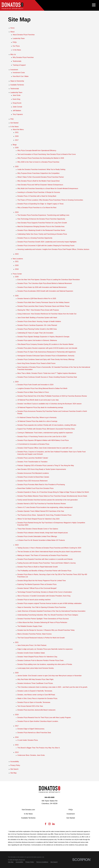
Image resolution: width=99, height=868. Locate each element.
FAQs (15, 42)
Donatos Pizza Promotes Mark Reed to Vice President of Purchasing (41, 484)
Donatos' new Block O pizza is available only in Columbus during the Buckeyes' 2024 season (49, 404)
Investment (14, 70)
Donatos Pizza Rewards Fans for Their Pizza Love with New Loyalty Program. (44, 717)
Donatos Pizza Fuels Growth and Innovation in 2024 (35, 385)
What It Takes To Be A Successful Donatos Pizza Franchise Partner (41, 177)
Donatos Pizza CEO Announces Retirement (32, 481)
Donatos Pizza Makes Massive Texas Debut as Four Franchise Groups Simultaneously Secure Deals (52, 496)
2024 (17, 212)
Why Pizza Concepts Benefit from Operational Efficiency (37, 150)
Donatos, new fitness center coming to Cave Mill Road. (36, 695)
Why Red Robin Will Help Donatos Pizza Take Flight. (36, 679)
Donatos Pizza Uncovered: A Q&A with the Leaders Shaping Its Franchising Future (46, 246)
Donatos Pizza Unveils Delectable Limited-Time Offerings (37, 536)
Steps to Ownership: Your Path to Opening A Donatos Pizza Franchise (42, 607)
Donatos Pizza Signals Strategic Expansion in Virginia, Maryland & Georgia (43, 337)
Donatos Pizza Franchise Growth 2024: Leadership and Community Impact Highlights (47, 242)
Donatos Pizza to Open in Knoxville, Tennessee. (34, 702)
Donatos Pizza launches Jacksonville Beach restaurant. (37, 710)
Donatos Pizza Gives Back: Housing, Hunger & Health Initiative (39, 321)
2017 (17, 140)
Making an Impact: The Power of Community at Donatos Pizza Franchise (43, 555)
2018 (17, 269)
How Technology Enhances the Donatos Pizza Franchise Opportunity (41, 219)
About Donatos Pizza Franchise (24, 35)
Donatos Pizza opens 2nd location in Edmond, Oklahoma (37, 340)
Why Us (13, 54)
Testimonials (17, 61)
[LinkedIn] (53, 825)
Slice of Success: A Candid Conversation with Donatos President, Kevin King (44, 596)
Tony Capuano (18, 114)
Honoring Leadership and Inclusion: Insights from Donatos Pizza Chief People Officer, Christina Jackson (53, 249)
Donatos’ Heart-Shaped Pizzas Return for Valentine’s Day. (37, 657)
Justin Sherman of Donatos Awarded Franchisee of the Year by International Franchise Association (51, 611)
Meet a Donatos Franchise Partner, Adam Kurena (34, 634)
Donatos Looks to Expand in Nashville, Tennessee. (35, 691)
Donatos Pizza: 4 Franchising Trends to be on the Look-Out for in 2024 (42, 436)
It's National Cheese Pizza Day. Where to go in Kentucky (37, 417)
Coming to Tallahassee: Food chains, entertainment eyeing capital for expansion (45, 433)
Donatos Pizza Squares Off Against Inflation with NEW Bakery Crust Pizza (43, 440)
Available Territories (17, 85)
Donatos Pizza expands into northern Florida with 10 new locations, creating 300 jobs (47, 425)
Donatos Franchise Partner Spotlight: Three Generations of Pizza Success (43, 619)
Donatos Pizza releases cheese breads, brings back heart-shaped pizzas (43, 533)
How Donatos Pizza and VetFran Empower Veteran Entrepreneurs (40, 185)
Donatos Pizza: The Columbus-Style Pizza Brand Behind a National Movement (45, 283)
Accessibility (15, 761)
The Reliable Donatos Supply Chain (30, 626)
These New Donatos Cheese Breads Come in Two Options (38, 529)
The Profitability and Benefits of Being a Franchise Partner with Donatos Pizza (44, 571)
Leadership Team (19, 38)
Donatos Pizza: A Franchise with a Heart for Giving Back (37, 196)
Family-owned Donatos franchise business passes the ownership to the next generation (48, 500)
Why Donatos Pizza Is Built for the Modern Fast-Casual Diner (39, 181)
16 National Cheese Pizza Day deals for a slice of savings (37, 421)
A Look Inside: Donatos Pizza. (28, 740)
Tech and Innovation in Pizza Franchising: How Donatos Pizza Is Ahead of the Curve (47, 154)
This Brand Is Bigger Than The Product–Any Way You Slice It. (39, 748)
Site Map (13, 773)
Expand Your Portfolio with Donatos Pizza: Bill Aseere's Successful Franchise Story (46, 429)
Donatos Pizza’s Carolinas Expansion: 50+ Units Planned (37, 325)
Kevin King (16, 99)
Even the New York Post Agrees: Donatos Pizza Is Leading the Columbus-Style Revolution (49, 280)
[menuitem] (11, 862)
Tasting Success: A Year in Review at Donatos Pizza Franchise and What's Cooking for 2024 (49, 548)
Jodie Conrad (17, 107)
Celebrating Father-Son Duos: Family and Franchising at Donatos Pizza (42, 234)
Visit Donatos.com (28, 810)
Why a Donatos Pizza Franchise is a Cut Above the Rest (37, 207)
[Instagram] (49, 825)
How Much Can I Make (21, 76)
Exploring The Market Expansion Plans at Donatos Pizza (37, 584)
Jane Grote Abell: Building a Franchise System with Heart (37, 318)
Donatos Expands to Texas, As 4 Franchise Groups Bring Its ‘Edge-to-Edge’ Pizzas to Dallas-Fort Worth (53, 492)
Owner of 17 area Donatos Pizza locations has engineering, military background (45, 507)
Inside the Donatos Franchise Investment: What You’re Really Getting (41, 169)
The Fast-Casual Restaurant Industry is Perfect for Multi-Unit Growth (41, 638)
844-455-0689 (50, 797)
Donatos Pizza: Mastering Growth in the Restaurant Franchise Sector (41, 230)
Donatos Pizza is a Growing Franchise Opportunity (35, 238)
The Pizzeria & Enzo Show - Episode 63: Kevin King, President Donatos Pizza (44, 515)
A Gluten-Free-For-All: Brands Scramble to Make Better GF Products (41, 540)
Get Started (14, 123)
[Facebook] (46, 825)
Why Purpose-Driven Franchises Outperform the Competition (38, 173)
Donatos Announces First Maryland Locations (33, 473)
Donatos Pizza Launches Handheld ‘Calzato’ (33, 458)
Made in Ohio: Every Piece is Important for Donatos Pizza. (38, 698)
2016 (17, 737)
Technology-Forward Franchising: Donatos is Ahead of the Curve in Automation (45, 592)
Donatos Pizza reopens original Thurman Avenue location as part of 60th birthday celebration (49, 603)
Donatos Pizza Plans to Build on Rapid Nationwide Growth (38, 567)
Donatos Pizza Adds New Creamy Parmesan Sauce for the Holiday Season (43, 302)
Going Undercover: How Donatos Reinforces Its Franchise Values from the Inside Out (47, 314)
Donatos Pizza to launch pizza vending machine (34, 600)
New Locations (18, 259)
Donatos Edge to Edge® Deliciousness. (31, 729)
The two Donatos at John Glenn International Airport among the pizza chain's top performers (49, 552)
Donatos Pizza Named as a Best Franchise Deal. (34, 733)
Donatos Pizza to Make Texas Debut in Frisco (33, 392)
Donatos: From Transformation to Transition (32, 462)
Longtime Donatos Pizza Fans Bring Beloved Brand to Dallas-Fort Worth (42, 388)
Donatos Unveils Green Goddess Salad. (31, 653)
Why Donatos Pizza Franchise (23, 57)
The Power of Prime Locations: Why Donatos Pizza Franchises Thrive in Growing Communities (50, 200)
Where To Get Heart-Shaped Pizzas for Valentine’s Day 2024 (38, 519)
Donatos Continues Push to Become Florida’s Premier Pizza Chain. (41, 660)
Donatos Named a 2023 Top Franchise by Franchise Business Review (42, 504)
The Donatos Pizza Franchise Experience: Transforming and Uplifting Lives (43, 215)
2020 (17, 136)
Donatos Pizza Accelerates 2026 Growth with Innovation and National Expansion (45, 291)
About (12, 32)
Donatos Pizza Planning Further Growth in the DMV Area (37, 329)
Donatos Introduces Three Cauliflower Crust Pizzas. (35, 683)
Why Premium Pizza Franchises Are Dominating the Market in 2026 (41, 158)
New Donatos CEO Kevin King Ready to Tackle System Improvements (42, 469)
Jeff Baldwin (17, 111)
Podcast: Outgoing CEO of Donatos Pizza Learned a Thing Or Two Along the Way (46, 465)
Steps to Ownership (17, 81)
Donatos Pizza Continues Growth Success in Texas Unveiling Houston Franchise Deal (47, 377)
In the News (17, 50)
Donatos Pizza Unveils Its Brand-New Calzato (33, 477)
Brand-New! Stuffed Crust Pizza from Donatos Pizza (35, 488)
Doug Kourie (17, 103)
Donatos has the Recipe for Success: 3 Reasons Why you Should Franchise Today (46, 630)
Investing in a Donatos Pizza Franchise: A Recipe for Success (39, 192)
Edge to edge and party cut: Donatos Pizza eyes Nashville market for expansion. (45, 649)
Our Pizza (16, 46)
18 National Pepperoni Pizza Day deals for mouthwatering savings (40, 407)
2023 (17, 254)
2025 (17, 166)
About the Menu (18, 129)
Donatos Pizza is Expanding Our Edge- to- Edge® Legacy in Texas (40, 204)
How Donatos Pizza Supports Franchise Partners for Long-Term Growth (42, 223)
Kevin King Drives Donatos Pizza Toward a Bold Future (36, 363)
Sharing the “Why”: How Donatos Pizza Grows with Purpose (38, 310)
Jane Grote (17, 95)
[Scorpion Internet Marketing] (82, 860)
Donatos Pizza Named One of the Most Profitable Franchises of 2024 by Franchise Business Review (52, 396)
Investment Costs (19, 73)
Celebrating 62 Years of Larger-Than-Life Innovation (35, 333)
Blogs (15, 145)
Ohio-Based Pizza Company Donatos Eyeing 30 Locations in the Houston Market (45, 344)
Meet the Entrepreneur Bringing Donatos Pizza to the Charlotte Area (41, 226)
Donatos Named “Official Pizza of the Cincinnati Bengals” (37, 588)
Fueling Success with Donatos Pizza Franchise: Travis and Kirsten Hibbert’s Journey (47, 563)
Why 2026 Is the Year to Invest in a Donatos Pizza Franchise (38, 162)
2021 (17, 132)
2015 (17, 745)
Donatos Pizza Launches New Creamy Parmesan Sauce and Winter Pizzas (43, 306)
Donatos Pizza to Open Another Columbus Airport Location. (38, 721)
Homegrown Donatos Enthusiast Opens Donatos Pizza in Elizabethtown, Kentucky (46, 356)
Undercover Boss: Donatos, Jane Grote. (31, 755)
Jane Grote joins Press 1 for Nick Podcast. (32, 645)
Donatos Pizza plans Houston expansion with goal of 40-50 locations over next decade (47, 348)
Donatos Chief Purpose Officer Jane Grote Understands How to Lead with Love (45, 448)
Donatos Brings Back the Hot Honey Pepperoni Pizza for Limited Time (42, 581)
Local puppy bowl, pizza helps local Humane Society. (36, 668)
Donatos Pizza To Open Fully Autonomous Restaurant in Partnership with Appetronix (47, 352)
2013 (17, 752)
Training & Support (19, 65)
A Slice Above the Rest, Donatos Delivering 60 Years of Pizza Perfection (42, 622)
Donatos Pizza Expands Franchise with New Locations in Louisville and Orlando (45, 559)
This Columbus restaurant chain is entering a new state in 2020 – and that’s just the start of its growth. (53, 687)
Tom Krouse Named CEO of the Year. (30, 706)
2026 (17, 148)
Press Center (17, 274)
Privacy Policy (15, 765)
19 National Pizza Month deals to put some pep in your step (38, 400)
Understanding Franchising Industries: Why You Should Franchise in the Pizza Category (48, 615)
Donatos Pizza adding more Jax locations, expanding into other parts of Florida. (45, 664)
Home (12, 28)
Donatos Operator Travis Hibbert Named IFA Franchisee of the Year (41, 511)
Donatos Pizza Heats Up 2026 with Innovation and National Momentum (42, 287)
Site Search (14, 769)
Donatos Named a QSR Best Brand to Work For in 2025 (37, 298)
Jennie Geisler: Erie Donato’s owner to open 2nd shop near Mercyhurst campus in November (50, 676)
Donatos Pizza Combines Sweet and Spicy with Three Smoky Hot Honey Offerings (46, 359)
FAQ (12, 119)
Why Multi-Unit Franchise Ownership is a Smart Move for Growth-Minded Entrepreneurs (48, 188)
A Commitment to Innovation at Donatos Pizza (33, 444)
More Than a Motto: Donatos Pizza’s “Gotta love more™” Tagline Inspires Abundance (47, 373)
